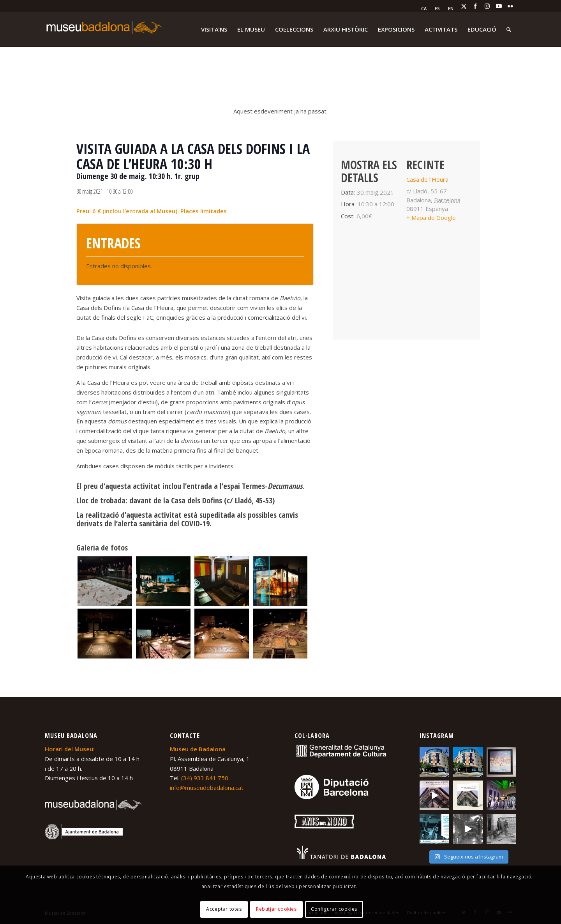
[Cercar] (509, 29)
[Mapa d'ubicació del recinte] (407, 288)
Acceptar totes (224, 909)
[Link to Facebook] (475, 6)
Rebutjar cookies (276, 909)
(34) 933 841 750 (205, 778)
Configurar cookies (334, 909)
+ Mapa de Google (431, 218)
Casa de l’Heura (427, 179)
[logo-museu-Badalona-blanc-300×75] (103, 29)
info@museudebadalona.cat (207, 788)
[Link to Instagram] (487, 6)
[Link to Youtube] (499, 6)
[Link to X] (464, 6)
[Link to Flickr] (510, 6)
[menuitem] (424, 9)
